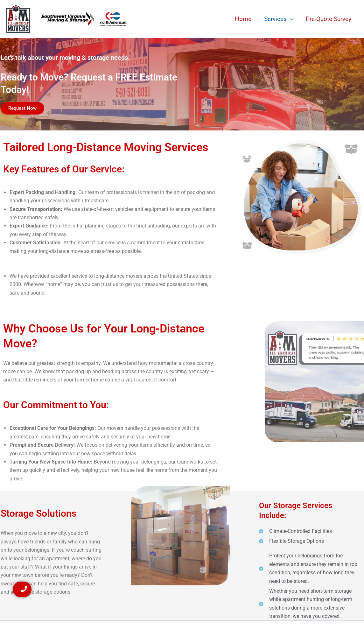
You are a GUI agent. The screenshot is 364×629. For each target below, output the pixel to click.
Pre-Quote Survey (329, 19)
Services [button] (279, 19)
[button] (291, 19)
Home (244, 19)
